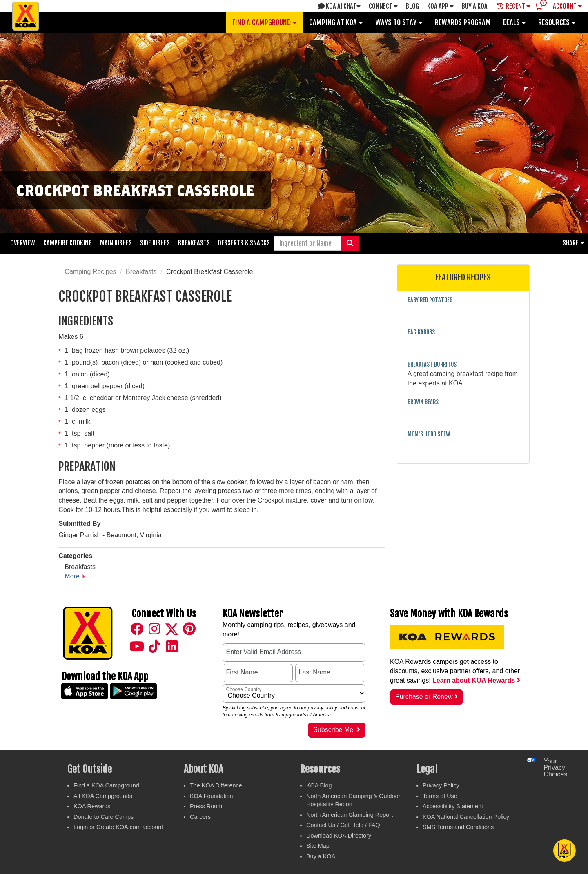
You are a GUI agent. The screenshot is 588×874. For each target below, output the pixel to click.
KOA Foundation (212, 796)
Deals (514, 22)
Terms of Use (440, 796)
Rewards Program (463, 22)
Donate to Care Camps (104, 817)
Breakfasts (194, 243)
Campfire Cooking (68, 243)
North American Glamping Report (350, 815)
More (72, 576)
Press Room (206, 806)
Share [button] (573, 243)
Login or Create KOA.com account (118, 827)
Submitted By (79, 524)
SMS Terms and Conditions (458, 827)
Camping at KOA (336, 22)
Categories (75, 556)
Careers (200, 817)
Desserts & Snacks (244, 243)
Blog (412, 6)
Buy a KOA (321, 856)
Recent (514, 6)
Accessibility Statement (453, 806)
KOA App (440, 6)
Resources (557, 22)
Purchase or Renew (427, 697)
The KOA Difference (216, 785)
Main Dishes (116, 243)
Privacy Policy (441, 785)
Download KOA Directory (339, 836)
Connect (383, 6)
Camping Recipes (90, 272)
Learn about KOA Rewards (476, 680)
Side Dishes (155, 243)
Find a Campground (265, 22)
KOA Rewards (92, 806)
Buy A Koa (475, 6)
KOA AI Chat (339, 6)
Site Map (318, 846)
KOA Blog (319, 785)
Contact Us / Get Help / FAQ (343, 825)
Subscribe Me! (337, 730)
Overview (23, 243)
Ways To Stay (399, 22)
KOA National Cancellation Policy (466, 817)
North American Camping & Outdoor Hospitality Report (353, 800)
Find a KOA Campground (106, 785)
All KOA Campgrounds (103, 796)
